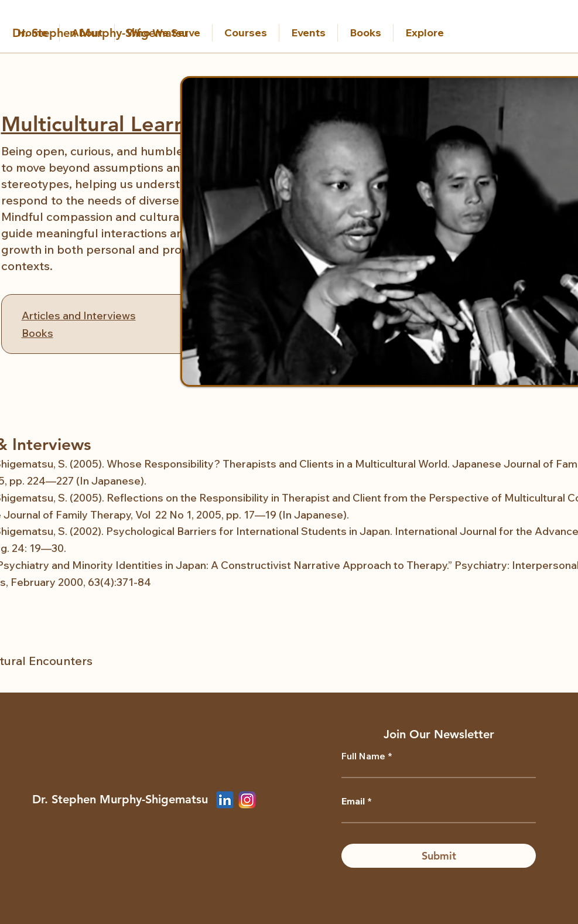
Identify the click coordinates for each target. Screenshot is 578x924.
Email (353, 801)
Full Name (363, 756)
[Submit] (439, 856)
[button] (163, 33)
